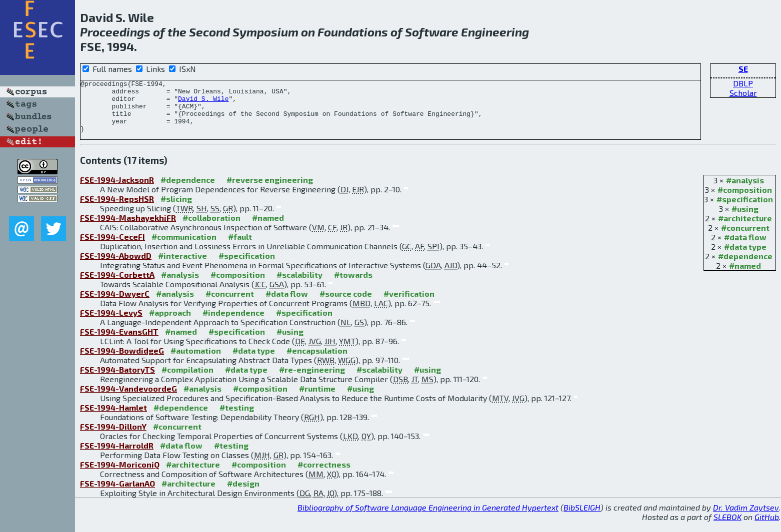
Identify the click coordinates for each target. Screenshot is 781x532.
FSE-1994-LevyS (111, 323)
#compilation (187, 380)
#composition (745, 200)
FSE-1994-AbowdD (116, 266)
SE (743, 69)
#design (243, 494)
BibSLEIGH (582, 518)
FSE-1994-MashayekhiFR (128, 228)
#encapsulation (317, 361)
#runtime (317, 399)
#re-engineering (312, 380)
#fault (240, 247)
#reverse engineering (270, 190)
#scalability (299, 285)
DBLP (743, 83)
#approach (170, 323)
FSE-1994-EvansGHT (119, 342)
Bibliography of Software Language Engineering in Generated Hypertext (428, 518)
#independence (233, 323)
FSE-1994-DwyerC (115, 304)
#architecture (745, 229)
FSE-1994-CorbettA (117, 285)
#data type (745, 257)
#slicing (176, 209)
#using (745, 219)
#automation (196, 361)
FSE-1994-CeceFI (112, 247)
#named (745, 276)
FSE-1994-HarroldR (117, 456)
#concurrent (745, 238)
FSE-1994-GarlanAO (117, 494)
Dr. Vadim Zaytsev (746, 518)
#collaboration (211, 228)
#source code (346, 304)
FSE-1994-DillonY (113, 437)
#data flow (745, 248)
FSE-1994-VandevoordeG (128, 399)
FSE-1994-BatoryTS (117, 380)
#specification (745, 210)
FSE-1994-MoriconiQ (120, 475)
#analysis (745, 191)
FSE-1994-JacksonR (117, 190)
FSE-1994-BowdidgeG (122, 361)
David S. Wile (203, 103)
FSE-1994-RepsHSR (117, 209)
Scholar (743, 93)
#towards (353, 285)
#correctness (324, 475)
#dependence (745, 266)
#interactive (182, 266)
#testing (237, 418)
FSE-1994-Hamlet (113, 418)
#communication (184, 247)
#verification (409, 304)
